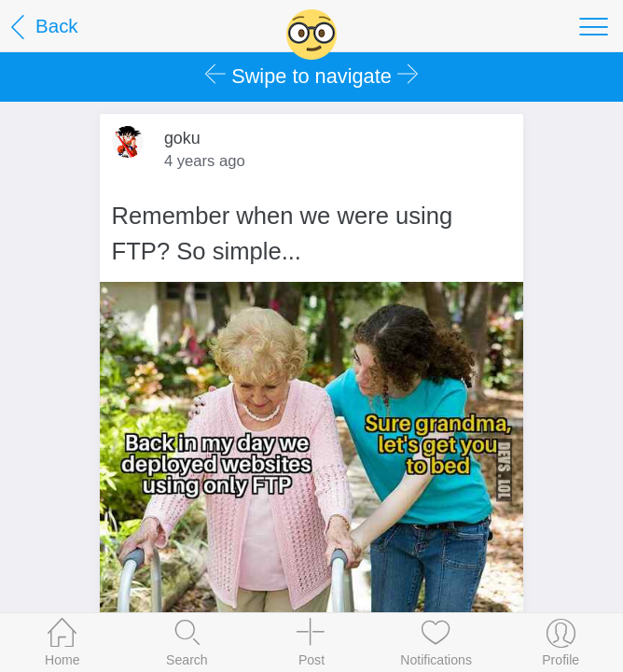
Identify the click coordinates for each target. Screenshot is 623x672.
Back (42, 28)
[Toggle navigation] (593, 26)
